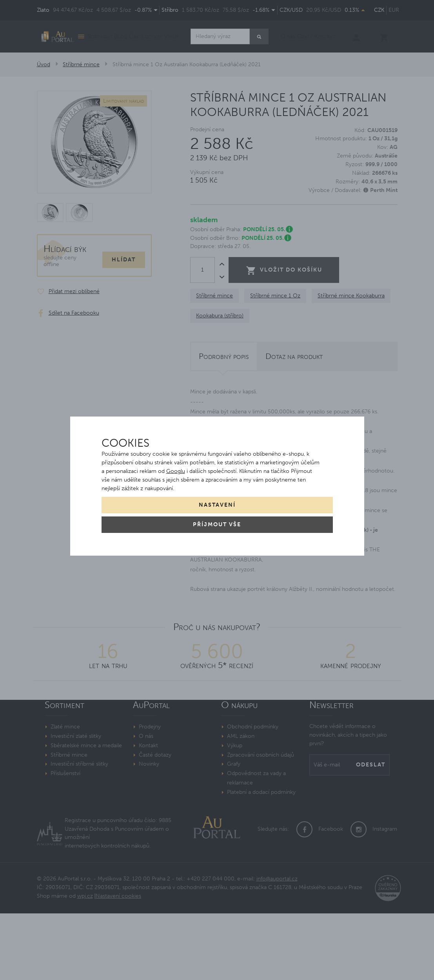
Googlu (176, 471)
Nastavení (217, 505)
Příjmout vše (217, 524)
